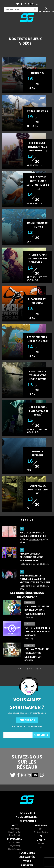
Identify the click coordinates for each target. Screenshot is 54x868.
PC (41, 836)
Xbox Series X (15, 835)
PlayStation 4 (15, 843)
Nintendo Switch (41, 832)
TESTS (27, 861)
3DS (41, 829)
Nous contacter (27, 817)
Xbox (15, 825)
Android (41, 844)
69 (37, 669)
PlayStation (15, 839)
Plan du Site (27, 813)
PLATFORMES (27, 853)
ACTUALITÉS (27, 857)
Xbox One (15, 829)
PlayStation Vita (15, 849)
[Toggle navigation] (6, 29)
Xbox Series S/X (15, 832)
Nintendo (41, 825)
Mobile (41, 840)
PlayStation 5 (15, 846)
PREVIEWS (27, 865)
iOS (41, 847)
